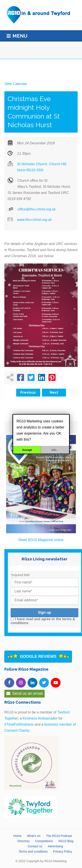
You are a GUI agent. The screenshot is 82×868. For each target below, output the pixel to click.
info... (55, 450)
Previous (28, 392)
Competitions (44, 841)
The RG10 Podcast (59, 836)
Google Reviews (38, 656)
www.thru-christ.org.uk (34, 220)
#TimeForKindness (19, 724)
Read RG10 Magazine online (41, 540)
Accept (27, 450)
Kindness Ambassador (40, 718)
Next (54, 392)
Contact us (35, 846)
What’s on (34, 836)
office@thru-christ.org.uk (37, 209)
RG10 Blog (66, 841)
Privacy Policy (63, 851)
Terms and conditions (33, 851)
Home (17, 836)
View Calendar (16, 84)
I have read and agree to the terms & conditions (43, 621)
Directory (23, 841)
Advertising (55, 846)
